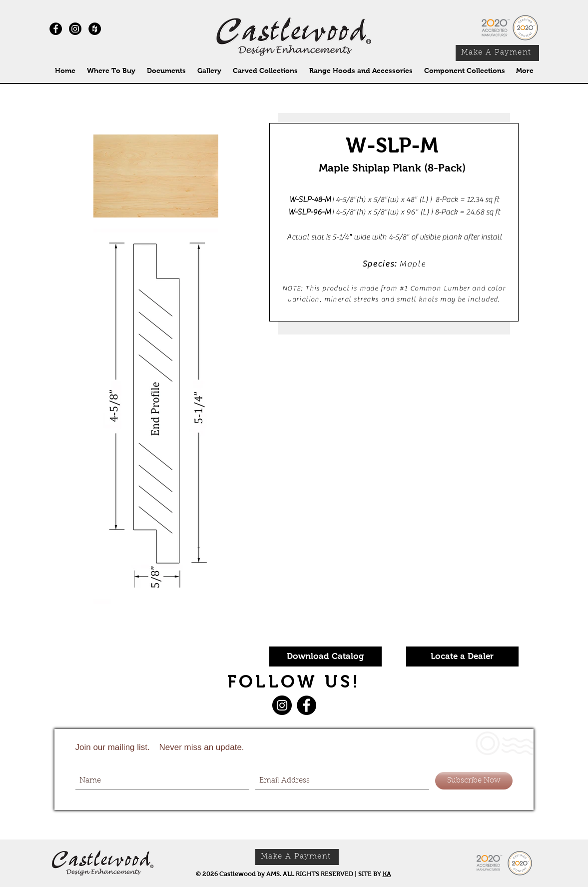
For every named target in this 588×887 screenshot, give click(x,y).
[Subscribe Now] (474, 781)
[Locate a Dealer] (462, 656)
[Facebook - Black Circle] (56, 29)
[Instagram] (75, 29)
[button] (266, 71)
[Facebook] (306, 705)
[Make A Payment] (497, 53)
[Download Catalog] (325, 656)
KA (387, 874)
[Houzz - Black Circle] (95, 29)
